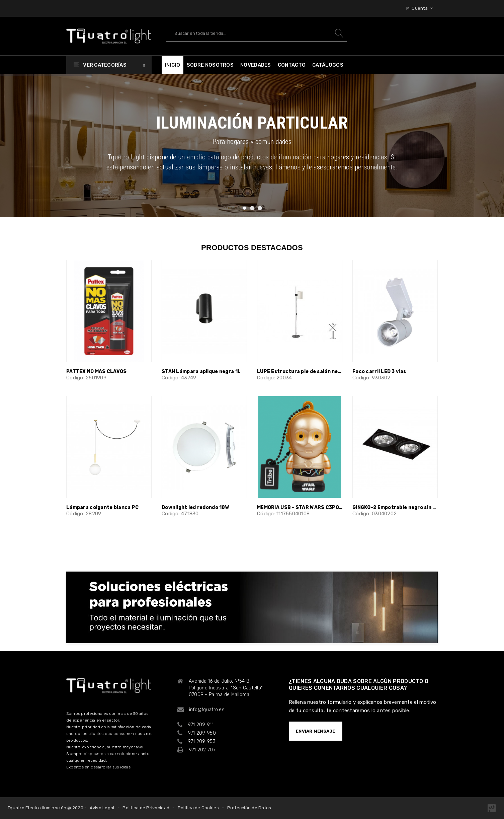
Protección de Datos (249, 808)
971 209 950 (202, 733)
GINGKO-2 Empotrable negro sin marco (395, 507)
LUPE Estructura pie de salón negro (300, 371)
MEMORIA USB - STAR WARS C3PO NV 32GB (300, 507)
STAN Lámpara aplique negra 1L (201, 371)
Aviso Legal (102, 808)
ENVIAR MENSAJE (316, 731)
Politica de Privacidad (146, 808)
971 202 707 (202, 750)
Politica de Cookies (198, 808)
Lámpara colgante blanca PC (102, 507)
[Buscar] (256, 33)
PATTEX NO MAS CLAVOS (97, 371)
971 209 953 (202, 741)
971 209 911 (201, 725)
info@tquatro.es (207, 710)
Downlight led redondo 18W (195, 507)
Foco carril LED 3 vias (379, 371)
